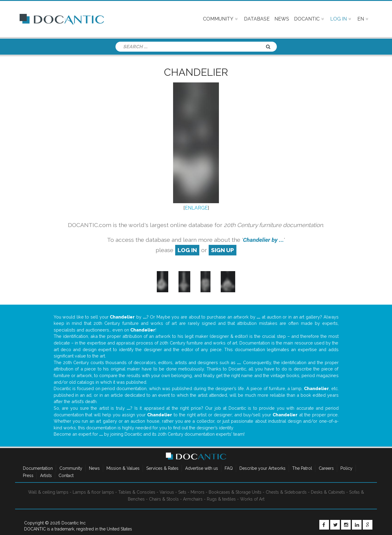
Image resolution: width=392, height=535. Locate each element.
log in (187, 250)
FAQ (229, 468)
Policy (346, 468)
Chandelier (196, 72)
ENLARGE (196, 208)
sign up (223, 250)
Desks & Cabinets (328, 492)
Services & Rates (162, 468)
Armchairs (193, 499)
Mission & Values (123, 468)
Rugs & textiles (221, 499)
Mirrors (198, 492)
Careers (326, 468)
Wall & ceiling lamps (48, 492)
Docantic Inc (74, 523)
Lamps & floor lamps (93, 492)
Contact (66, 476)
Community (71, 468)
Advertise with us (202, 468)
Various (167, 492)
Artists (46, 476)
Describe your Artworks (262, 468)
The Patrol (302, 468)
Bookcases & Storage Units (235, 492)
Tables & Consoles (137, 492)
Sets (182, 492)
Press (28, 476)
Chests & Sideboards (286, 492)
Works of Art (252, 499)
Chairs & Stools (164, 499)
